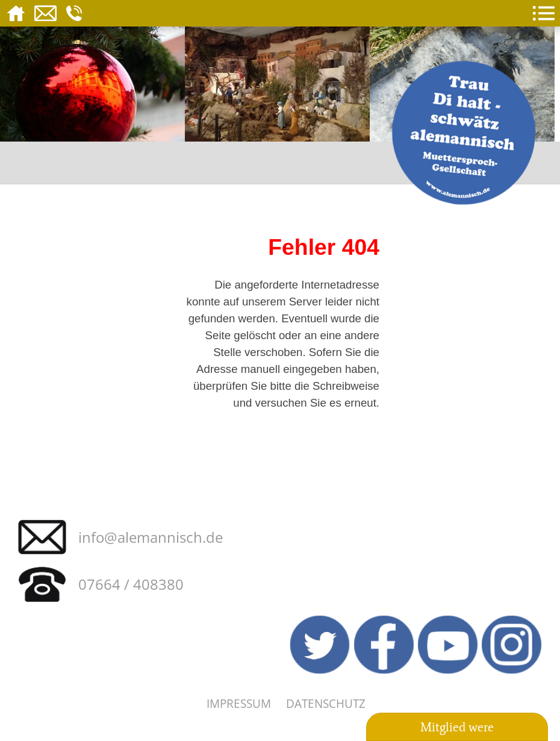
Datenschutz (326, 703)
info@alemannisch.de (151, 537)
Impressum (239, 703)
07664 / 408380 (131, 584)
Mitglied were (457, 727)
